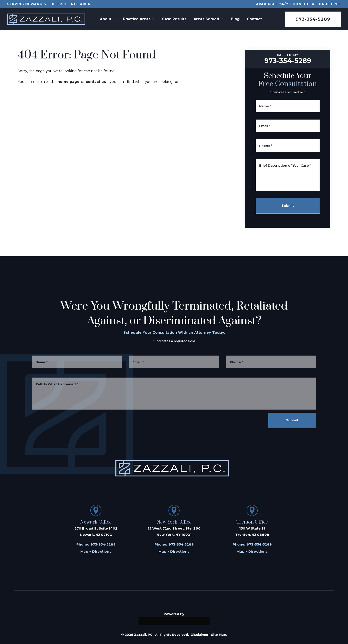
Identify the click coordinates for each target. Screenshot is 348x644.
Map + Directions (96, 551)
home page (68, 82)
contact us (96, 82)
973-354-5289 (313, 19)
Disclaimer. (200, 635)
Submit (288, 206)
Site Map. (219, 635)
